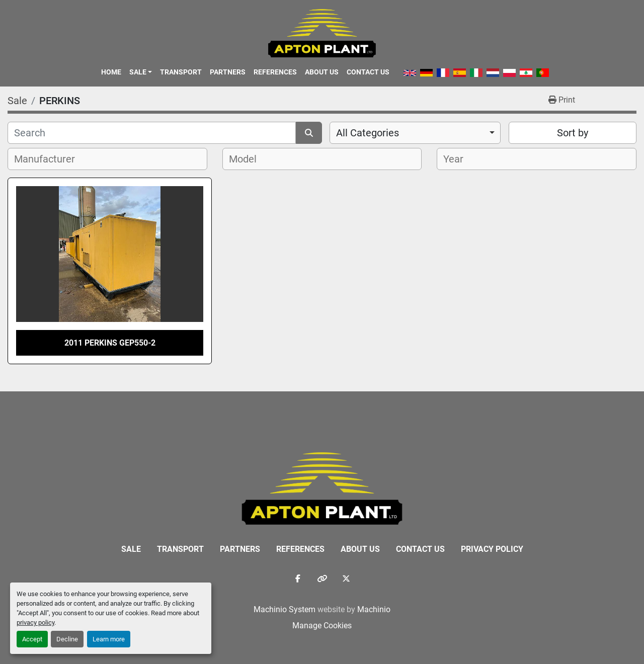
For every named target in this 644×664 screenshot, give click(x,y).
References (275, 72)
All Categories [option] (368, 133)
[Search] (152, 133)
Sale (138, 72)
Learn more (109, 639)
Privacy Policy (492, 549)
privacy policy (35, 622)
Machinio (374, 609)
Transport (181, 72)
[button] (141, 72)
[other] (322, 578)
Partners (228, 72)
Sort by (573, 133)
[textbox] (50, 159)
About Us (322, 72)
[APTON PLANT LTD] (322, 488)
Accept (32, 639)
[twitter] (346, 578)
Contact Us (368, 72)
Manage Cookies (322, 626)
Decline (67, 639)
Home (111, 72)
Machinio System (285, 609)
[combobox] (415, 133)
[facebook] (298, 578)
